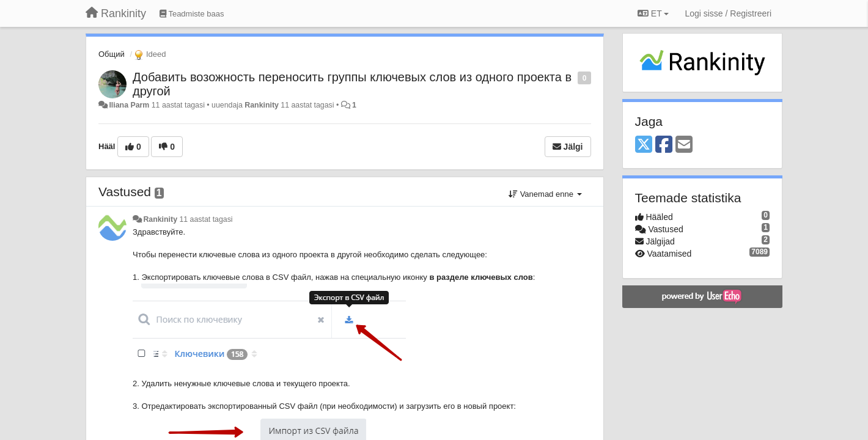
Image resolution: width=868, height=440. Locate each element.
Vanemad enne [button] (545, 194)
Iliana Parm (129, 105)
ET (653, 13)
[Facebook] (664, 145)
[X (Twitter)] (644, 145)
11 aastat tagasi (206, 219)
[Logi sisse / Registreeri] (728, 13)
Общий (112, 54)
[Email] (684, 145)
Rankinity (262, 105)
